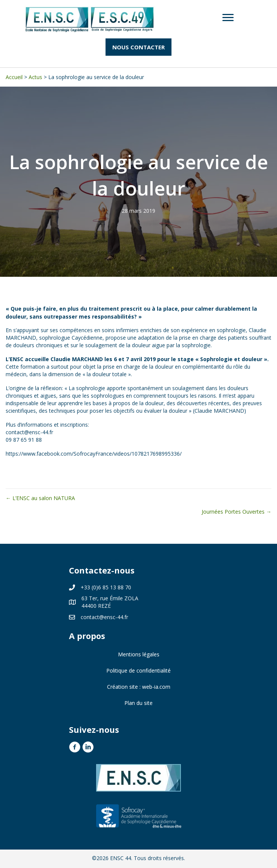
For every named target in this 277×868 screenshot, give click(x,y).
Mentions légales (139, 654)
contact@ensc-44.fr (104, 617)
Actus (35, 77)
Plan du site (138, 703)
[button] (138, 47)
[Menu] (228, 18)
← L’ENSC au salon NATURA (40, 498)
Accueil (14, 77)
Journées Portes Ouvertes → (236, 512)
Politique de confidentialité (138, 670)
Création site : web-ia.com (139, 687)
